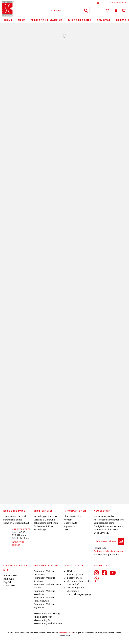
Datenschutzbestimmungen (108, 551)
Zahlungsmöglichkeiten (46, 523)
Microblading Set (42, 620)
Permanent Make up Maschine (44, 593)
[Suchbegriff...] (69, 11)
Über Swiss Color (72, 516)
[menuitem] (69, 11)
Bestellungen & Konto (45, 516)
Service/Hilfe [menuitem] (116, 3)
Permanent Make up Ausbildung (44, 573)
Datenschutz (70, 523)
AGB (66, 530)
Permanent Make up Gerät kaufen (48, 586)
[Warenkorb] (124, 11)
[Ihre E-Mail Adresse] (106, 541)
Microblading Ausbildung (47, 614)
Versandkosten (66, 633)
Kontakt (68, 520)
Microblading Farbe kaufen (48, 623)
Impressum (69, 526)
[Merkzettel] (107, 11)
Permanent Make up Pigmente (44, 606)
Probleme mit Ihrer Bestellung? (43, 528)
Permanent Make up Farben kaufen (44, 599)
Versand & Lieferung (44, 520)
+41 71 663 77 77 (21, 530)
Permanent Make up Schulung (44, 580)
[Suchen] (86, 11)
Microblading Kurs (43, 617)
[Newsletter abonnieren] (121, 541)
